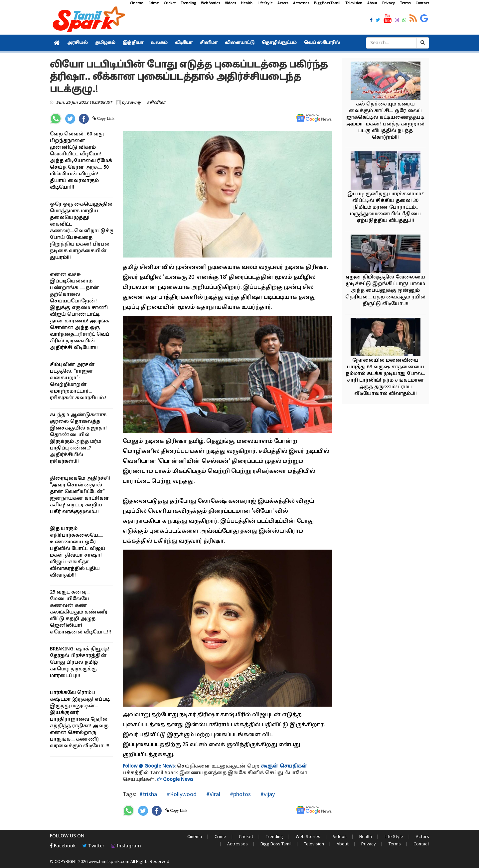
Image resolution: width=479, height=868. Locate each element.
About (372, 3)
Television (354, 3)
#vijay (267, 794)
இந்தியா (133, 43)
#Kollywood (181, 794)
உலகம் (159, 43)
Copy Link (105, 118)
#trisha (148, 794)
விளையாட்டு (240, 43)
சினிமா (209, 43)
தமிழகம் (105, 43)
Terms (405, 3)
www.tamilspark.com (109, 861)
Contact (422, 3)
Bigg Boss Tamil (327, 3)
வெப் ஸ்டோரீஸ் (322, 43)
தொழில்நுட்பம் (279, 43)
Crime (154, 3)
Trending (188, 3)
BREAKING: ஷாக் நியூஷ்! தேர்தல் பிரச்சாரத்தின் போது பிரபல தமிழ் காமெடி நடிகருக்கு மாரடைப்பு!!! (80, 663)
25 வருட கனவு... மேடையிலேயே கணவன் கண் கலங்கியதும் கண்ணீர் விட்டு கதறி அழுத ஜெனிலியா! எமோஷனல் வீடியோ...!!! (80, 612)
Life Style (265, 3)
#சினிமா (156, 103)
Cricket (170, 3)
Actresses (301, 3)
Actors (283, 3)
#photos (240, 794)
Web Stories (210, 3)
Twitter (93, 846)
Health (247, 3)
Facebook (63, 846)
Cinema (137, 3)
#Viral (213, 794)
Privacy (389, 3)
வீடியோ (184, 43)
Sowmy (134, 103)
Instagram (126, 846)
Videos (230, 3)
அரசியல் (78, 43)
